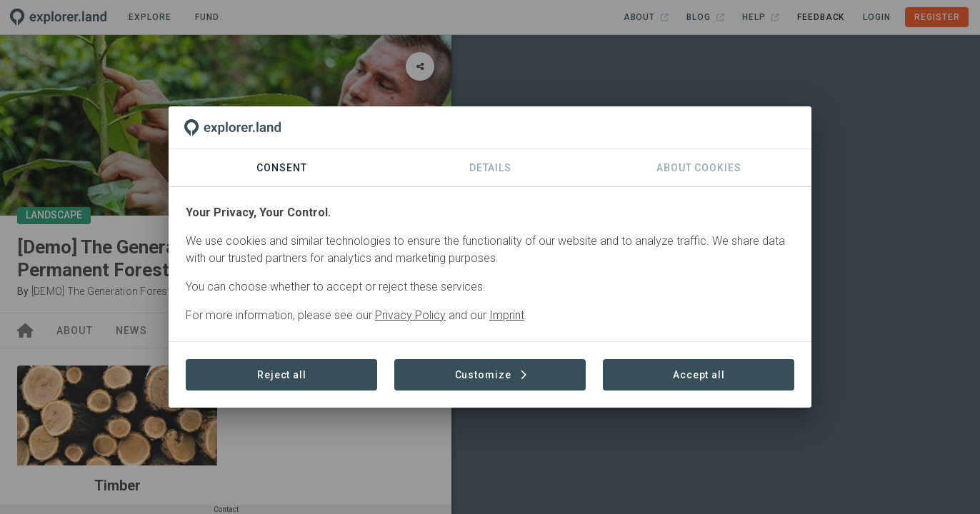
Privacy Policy (410, 315)
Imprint (507, 315)
